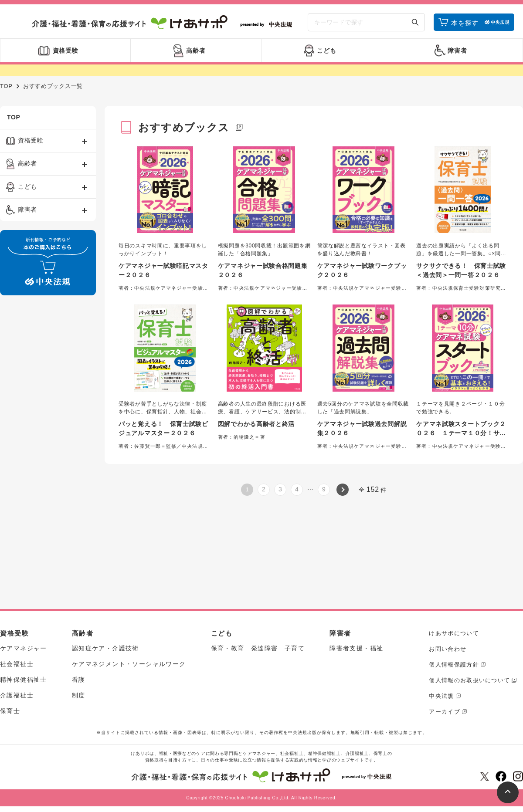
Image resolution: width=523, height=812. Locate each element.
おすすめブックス (184, 127)
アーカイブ (445, 712)
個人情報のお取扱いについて (469, 680)
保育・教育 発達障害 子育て (258, 648)
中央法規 (441, 696)
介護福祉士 (17, 695)
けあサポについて (454, 633)
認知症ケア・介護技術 (105, 648)
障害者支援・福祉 (356, 648)
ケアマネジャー (24, 648)
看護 (79, 680)
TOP (6, 86)
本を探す (465, 23)
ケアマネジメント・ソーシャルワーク (129, 664)
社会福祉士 (17, 664)
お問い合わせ (448, 649)
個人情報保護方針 (454, 665)
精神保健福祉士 (24, 680)
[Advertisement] (39, 435)
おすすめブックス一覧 (53, 86)
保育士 (10, 711)
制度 (79, 695)
